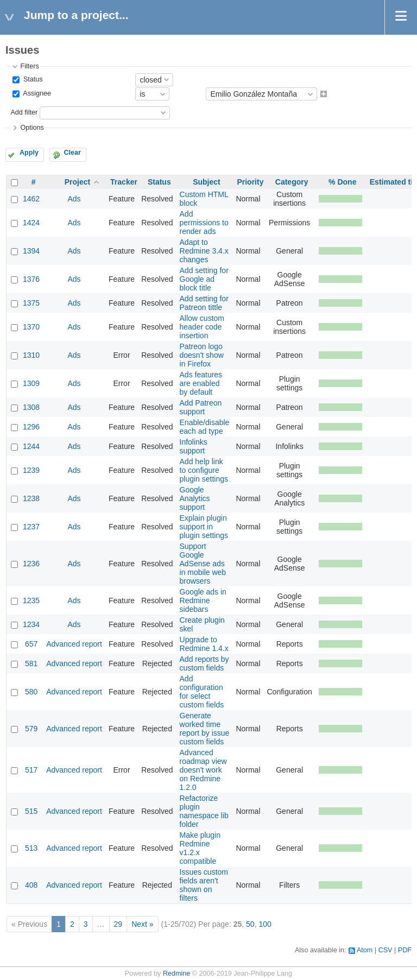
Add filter (24, 112)
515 (31, 811)
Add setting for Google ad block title (204, 279)
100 (265, 924)
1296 (31, 427)
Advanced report (74, 644)
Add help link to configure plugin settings (204, 470)
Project (77, 182)
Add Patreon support (201, 407)
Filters (29, 66)
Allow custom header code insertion (202, 327)
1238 (31, 498)
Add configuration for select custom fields (202, 692)
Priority (250, 182)
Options (32, 128)
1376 (31, 279)
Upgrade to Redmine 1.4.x (204, 644)
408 (31, 885)
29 (118, 924)
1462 (31, 199)
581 (31, 663)
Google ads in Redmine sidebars (203, 600)
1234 (31, 624)
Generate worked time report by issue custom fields (205, 729)
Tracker (124, 182)
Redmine (176, 973)
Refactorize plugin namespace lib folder (204, 811)
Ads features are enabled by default (201, 383)
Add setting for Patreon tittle (204, 303)
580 (31, 692)
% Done (342, 182)
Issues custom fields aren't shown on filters (204, 885)
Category (292, 182)
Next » (142, 924)
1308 (31, 407)
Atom (365, 950)
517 (31, 770)
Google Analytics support (195, 498)
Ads (74, 199)
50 (250, 924)
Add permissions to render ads (204, 223)
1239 (31, 470)
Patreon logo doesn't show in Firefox (202, 355)
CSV (386, 950)
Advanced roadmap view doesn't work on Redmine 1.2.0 (203, 770)
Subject (207, 182)
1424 (31, 223)
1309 (31, 383)
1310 (31, 355)
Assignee (36, 94)
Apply (29, 153)
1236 (31, 564)
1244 (31, 446)
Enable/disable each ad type (205, 427)
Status (32, 79)
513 (31, 848)
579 (31, 729)
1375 (31, 303)
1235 (31, 600)
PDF (405, 950)
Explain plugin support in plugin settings (204, 527)
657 (31, 644)
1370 (31, 327)
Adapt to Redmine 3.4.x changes (204, 251)
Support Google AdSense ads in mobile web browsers (203, 564)
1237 (31, 527)
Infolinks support (194, 446)
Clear (72, 153)
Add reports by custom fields (204, 663)
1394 (31, 251)
